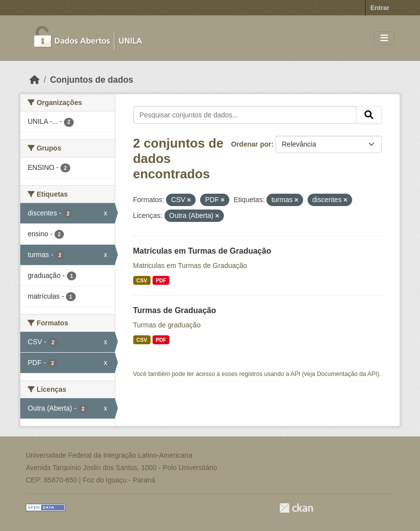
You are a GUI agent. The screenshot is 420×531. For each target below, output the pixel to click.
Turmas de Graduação (175, 310)
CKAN (296, 508)
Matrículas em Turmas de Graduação (202, 251)
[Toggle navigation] (384, 38)
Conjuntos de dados (92, 80)
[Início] (35, 80)
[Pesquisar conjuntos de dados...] (245, 115)
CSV (142, 280)
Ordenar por (251, 144)
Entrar (380, 8)
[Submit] (369, 115)
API (296, 374)
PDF (161, 280)
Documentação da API (347, 374)
